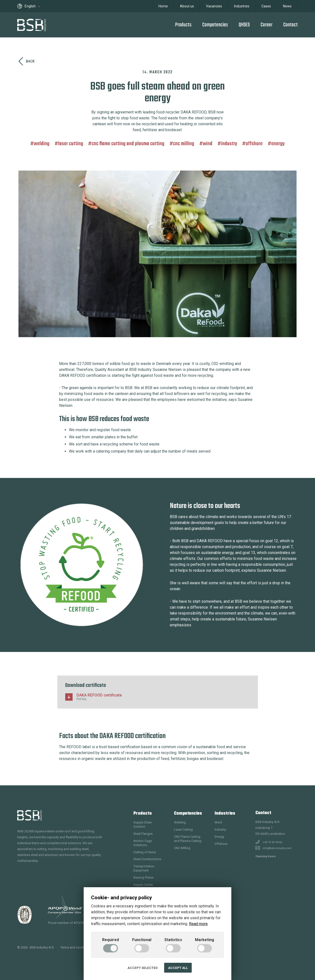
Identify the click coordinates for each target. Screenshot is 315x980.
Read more (198, 924)
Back (27, 61)
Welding (42, 144)
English (29, 6)
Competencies (215, 25)
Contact (291, 25)
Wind (208, 144)
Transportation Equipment (144, 868)
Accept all (178, 968)
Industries (242, 6)
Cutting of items (145, 852)
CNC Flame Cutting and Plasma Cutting (128, 144)
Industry (229, 144)
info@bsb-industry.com (277, 848)
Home (163, 6)
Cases (266, 6)
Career (267, 25)
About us (187, 6)
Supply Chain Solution (143, 824)
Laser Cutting (71, 144)
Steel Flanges (143, 834)
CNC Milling (184, 144)
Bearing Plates (143, 877)
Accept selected (143, 968)
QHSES (244, 25)
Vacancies (214, 6)
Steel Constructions (147, 859)
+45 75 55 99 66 (272, 842)
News (287, 6)
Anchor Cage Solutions (143, 843)
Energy (278, 144)
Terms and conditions (76, 947)
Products (183, 25)
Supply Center (143, 885)
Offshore (254, 144)
